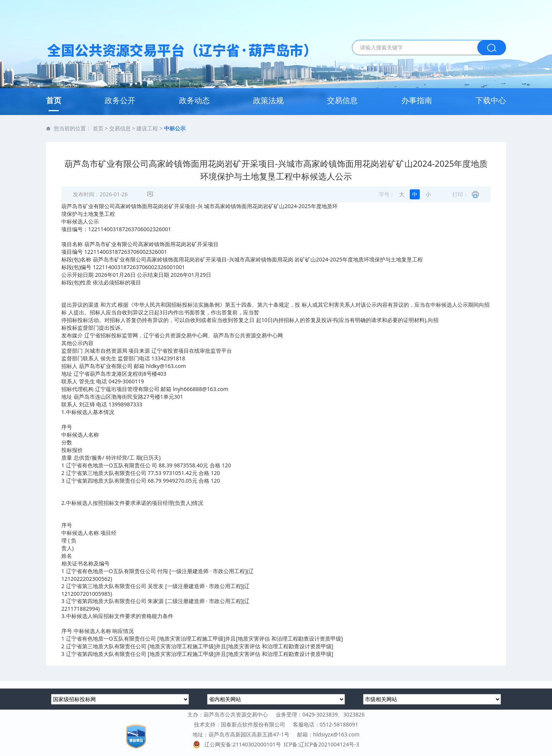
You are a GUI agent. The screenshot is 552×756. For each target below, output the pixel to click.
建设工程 (147, 128)
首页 (54, 100)
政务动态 (194, 100)
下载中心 (491, 100)
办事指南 (417, 100)
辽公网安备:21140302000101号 (238, 744)
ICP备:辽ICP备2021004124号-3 (321, 744)
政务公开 (120, 100)
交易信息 (342, 100)
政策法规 (268, 100)
